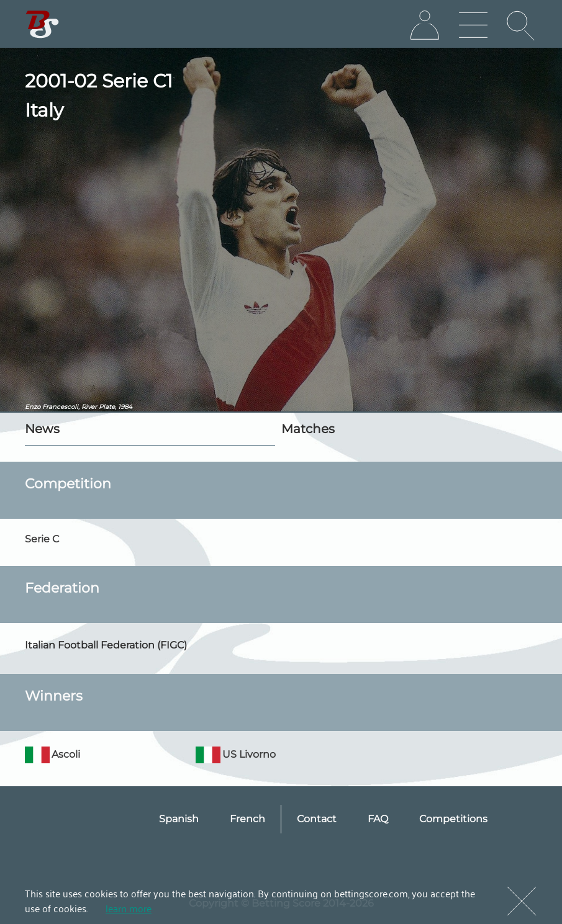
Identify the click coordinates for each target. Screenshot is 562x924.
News (42, 429)
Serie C (42, 539)
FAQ (378, 819)
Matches (308, 429)
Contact (317, 819)
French (247, 819)
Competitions (453, 819)
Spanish (179, 819)
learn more (129, 908)
